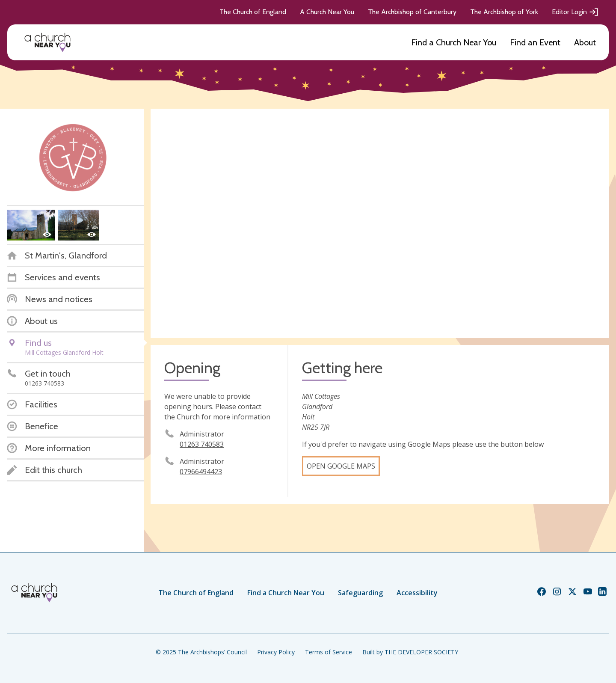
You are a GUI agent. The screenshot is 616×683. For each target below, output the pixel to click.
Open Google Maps (341, 466)
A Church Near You (327, 12)
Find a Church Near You (454, 42)
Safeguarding (360, 593)
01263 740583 (202, 444)
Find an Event (535, 42)
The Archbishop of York (504, 12)
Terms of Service (329, 652)
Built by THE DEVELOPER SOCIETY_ (412, 652)
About (585, 42)
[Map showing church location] (380, 223)
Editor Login (575, 12)
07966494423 (201, 472)
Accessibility (417, 593)
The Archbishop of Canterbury (412, 12)
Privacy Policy (276, 652)
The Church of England (253, 12)
